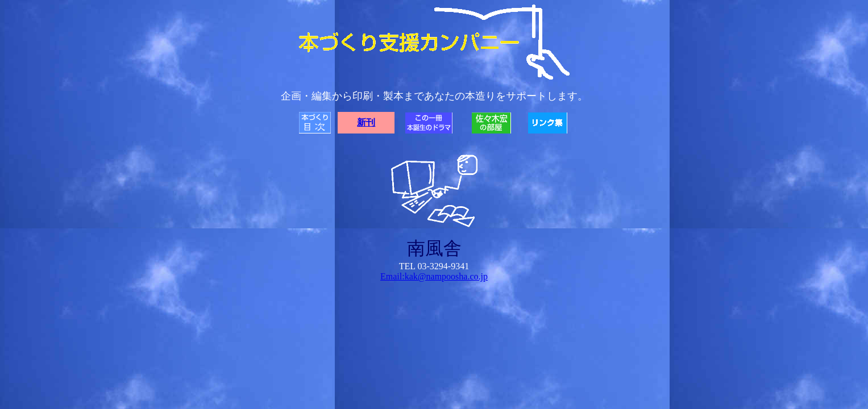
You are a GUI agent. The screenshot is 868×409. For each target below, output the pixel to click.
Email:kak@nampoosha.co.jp (434, 276)
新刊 (366, 122)
